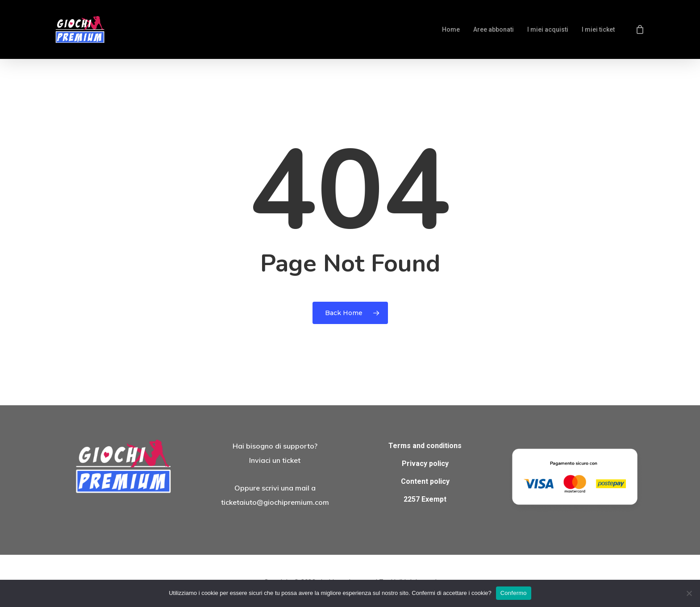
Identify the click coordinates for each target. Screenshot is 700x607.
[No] (689, 593)
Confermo (514, 593)
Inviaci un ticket (275, 460)
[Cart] (640, 29)
